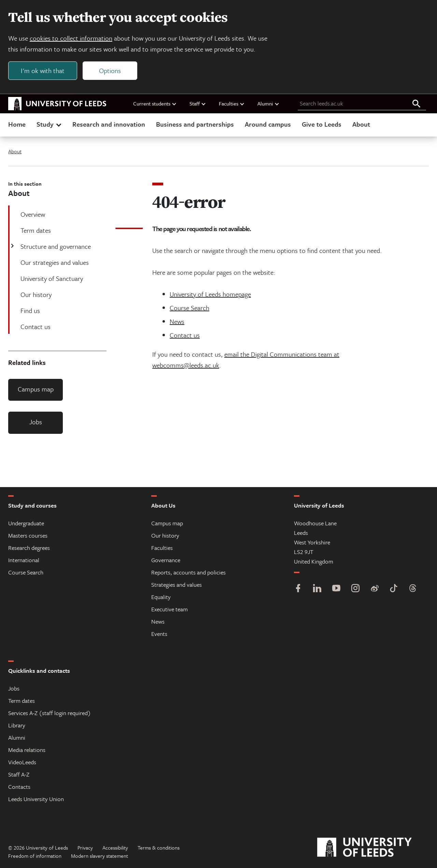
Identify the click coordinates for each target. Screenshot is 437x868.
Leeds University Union (36, 799)
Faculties (232, 103)
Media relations (27, 750)
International (24, 560)
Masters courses (28, 535)
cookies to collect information (71, 38)
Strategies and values (177, 585)
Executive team (170, 609)
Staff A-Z (19, 774)
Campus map (36, 389)
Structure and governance (55, 246)
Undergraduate (26, 523)
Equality (161, 597)
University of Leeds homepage (210, 294)
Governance (166, 560)
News (177, 321)
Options (110, 70)
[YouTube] (336, 589)
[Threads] (413, 589)
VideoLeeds (22, 762)
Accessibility (115, 848)
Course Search (189, 308)
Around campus (268, 124)
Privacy (85, 848)
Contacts (19, 787)
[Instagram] (355, 589)
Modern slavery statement (100, 856)
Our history (165, 535)
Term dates (22, 701)
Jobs (36, 422)
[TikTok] (394, 589)
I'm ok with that (43, 70)
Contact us (185, 335)
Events (159, 634)
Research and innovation (109, 124)
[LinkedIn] (317, 589)
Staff (198, 103)
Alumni (269, 103)
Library (17, 725)
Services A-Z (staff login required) (50, 713)
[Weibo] (375, 589)
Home (17, 124)
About (361, 124)
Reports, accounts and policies (188, 572)
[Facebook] (298, 589)
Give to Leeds (322, 124)
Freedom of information (35, 856)
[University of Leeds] (373, 848)
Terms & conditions (159, 848)
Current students (155, 103)
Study (50, 124)
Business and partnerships (195, 124)
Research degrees (29, 548)
